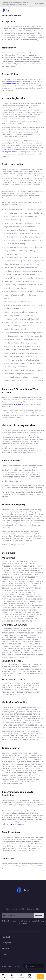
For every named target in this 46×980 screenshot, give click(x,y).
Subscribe (39, 915)
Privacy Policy (11, 84)
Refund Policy (19, 404)
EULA (17, 966)
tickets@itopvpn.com (10, 152)
